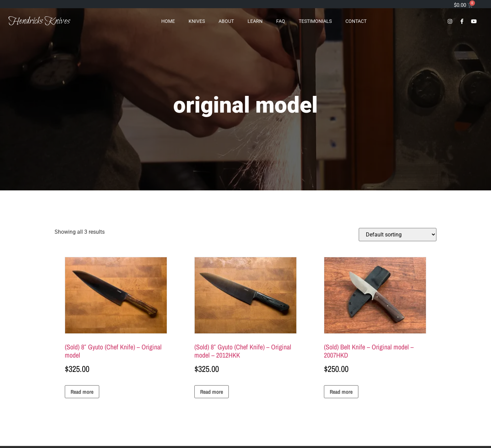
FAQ (281, 21)
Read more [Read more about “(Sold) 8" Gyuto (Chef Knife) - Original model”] (82, 392)
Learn (255, 21)
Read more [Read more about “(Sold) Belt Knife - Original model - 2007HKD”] (341, 392)
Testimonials (315, 21)
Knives (197, 21)
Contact (356, 21)
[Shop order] (398, 235)
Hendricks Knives (39, 21)
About (226, 21)
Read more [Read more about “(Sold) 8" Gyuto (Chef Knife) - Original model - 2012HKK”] (212, 392)
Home (168, 21)
